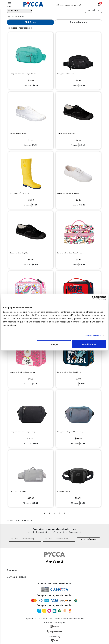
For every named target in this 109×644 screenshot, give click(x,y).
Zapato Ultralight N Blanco (68, 193)
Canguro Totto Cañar (66, 491)
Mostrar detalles (93, 336)
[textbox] (72, 5)
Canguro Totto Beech (18, 491)
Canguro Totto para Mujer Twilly (23, 432)
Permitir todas (89, 344)
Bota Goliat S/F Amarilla (19, 193)
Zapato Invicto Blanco (18, 133)
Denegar (54, 344)
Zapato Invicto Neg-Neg (67, 133)
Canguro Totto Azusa (66, 74)
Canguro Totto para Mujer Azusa (23, 74)
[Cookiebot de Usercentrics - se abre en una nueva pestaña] (94, 298)
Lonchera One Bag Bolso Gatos (70, 253)
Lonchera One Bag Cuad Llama (22, 372)
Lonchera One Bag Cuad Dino (69, 372)
